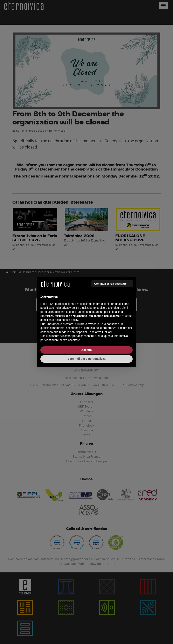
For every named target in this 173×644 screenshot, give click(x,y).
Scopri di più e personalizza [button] (86, 359)
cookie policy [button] (70, 320)
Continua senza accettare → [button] (112, 284)
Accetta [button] (87, 350)
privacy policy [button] (70, 308)
